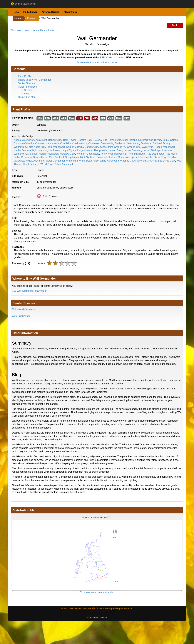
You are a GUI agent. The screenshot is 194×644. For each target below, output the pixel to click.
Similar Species (26, 83)
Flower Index (70, 12)
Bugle (166, 140)
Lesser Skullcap (151, 150)
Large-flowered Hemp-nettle (92, 150)
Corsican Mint (80, 143)
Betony (97, 140)
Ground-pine (134, 147)
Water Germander (55, 161)
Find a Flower (30, 12)
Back (175, 25)
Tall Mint (172, 157)
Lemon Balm (115, 150)
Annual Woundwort (24, 140)
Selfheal (59, 157)
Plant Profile (25, 76)
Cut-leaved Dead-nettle (101, 143)
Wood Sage (47, 164)
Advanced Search (50, 12)
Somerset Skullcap (107, 157)
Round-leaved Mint (43, 157)
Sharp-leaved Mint (75, 157)
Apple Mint (41, 140)
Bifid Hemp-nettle (112, 140)
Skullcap (91, 157)
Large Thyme (69, 150)
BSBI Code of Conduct (113, 58)
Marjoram (33, 154)
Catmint (174, 140)
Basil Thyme (70, 140)
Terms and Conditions (97, 618)
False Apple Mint (36, 147)
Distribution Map (27, 97)
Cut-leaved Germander (127, 143)
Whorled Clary (128, 161)
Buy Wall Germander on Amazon (30, 291)
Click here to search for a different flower (32, 30)
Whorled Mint (144, 161)
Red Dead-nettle (156, 154)
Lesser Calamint (132, 150)
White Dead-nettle (89, 161)
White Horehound (110, 161)
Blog (27, 94)
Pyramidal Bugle (137, 154)
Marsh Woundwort (49, 154)
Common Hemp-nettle (47, 143)
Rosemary (27, 157)
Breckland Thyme (152, 140)
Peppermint (120, 154)
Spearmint (124, 157)
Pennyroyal (107, 154)
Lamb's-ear (54, 150)
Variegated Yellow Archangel (29, 161)
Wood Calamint (31, 164)
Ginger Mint (106, 147)
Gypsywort (148, 147)
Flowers (31, 18)
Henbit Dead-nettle (24, 150)
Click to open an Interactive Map (97, 592)
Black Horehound (132, 140)
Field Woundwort (56, 147)
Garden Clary (92, 147)
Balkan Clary (55, 140)
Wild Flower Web (23, 4)
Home (16, 12)
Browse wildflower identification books (97, 63)
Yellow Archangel (64, 164)
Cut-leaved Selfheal (151, 143)
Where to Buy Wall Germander (34, 80)
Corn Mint (66, 143)
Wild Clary (170, 161)
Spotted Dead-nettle (141, 157)
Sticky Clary (160, 157)
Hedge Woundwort (165, 147)
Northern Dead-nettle (88, 154)
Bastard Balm (85, 140)
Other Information (28, 87)
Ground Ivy (120, 147)
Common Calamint (24, 143)
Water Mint (72, 161)
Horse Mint (41, 150)
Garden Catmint (75, 147)
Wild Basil (158, 161)
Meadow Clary (68, 154)
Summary (29, 90)
